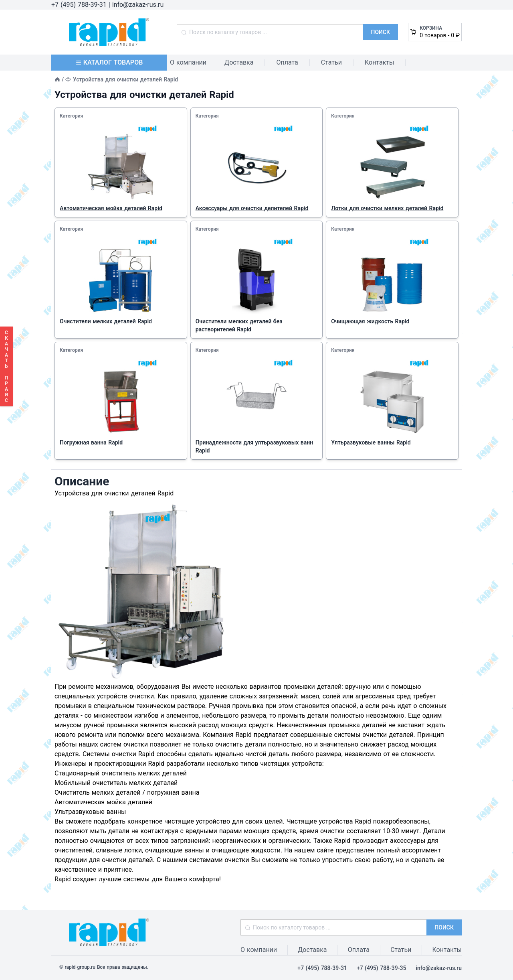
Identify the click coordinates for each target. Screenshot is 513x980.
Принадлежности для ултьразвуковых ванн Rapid (254, 446)
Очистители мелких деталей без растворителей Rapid (239, 325)
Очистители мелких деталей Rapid (106, 321)
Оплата (287, 62)
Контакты (379, 62)
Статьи (331, 62)
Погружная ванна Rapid (91, 442)
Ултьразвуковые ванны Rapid (371, 442)
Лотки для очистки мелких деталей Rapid (387, 208)
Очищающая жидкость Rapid (370, 321)
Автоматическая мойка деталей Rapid (111, 208)
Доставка (239, 62)
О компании (188, 62)
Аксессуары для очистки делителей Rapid (252, 208)
